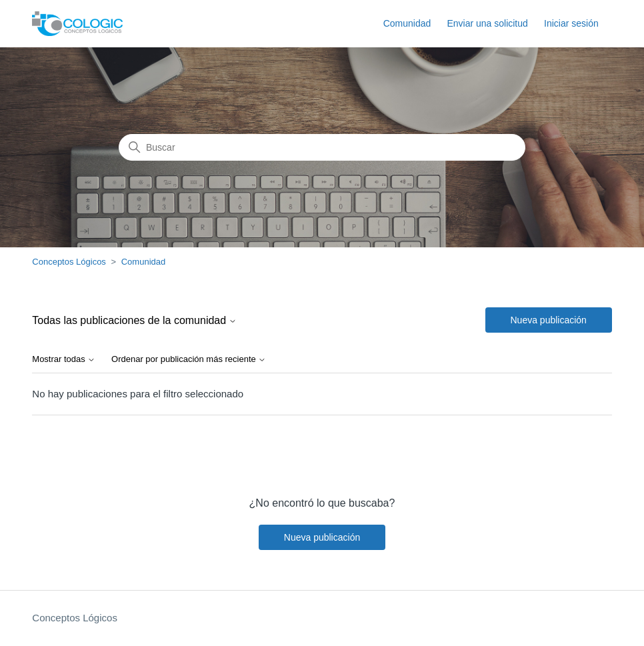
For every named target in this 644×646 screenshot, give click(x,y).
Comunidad (407, 23)
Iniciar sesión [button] (571, 23)
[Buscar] (322, 147)
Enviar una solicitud (487, 23)
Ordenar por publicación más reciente (189, 359)
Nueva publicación (549, 320)
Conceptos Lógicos (69, 262)
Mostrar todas (64, 359)
